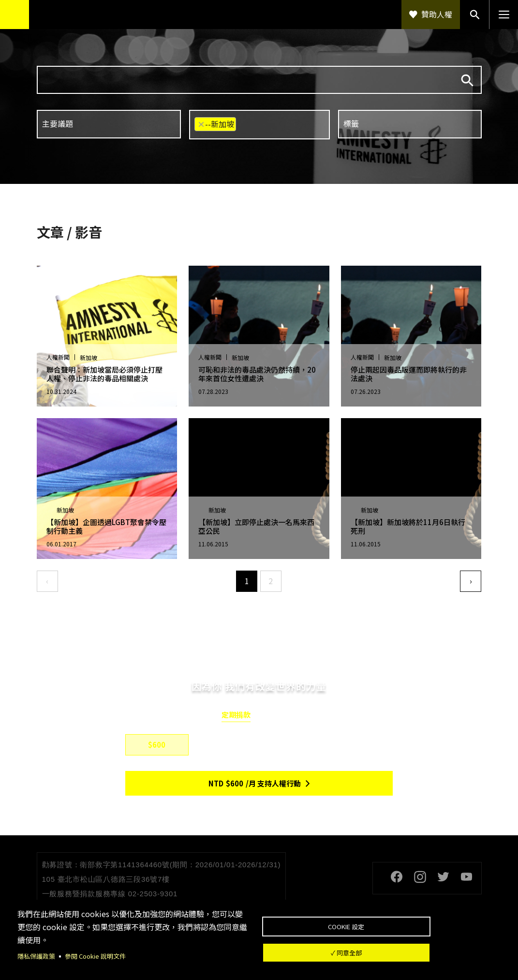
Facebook (397, 877)
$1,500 (293, 745)
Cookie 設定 (380, 923)
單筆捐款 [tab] (282, 715)
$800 (225, 745)
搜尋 (467, 80)
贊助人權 (437, 14)
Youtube (467, 877)
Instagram (420, 877)
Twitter (444, 877)
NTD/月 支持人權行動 (255, 783)
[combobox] (109, 124)
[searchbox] (108, 124)
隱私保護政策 (38, 956)
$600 (157, 745)
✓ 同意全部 (381, 955)
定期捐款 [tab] (236, 715)
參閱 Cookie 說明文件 (100, 956)
